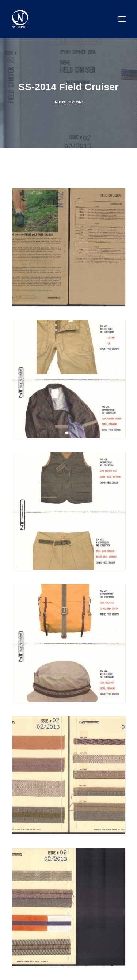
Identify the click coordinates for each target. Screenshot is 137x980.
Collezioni (71, 102)
